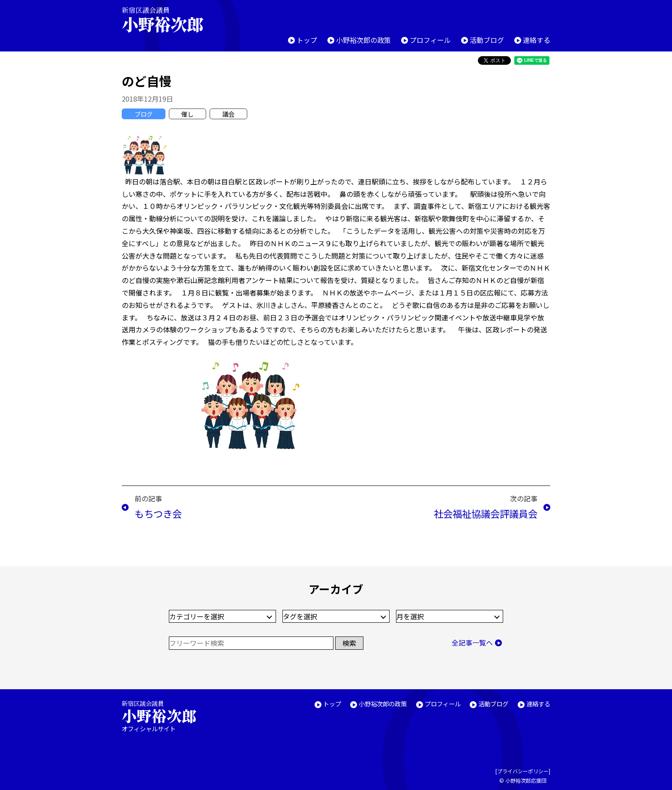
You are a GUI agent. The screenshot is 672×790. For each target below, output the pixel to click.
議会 (228, 114)
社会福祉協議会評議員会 (486, 513)
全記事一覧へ (472, 642)
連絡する (537, 40)
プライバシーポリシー (523, 771)
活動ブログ (487, 40)
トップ (307, 40)
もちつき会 (158, 513)
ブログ (144, 114)
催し (187, 114)
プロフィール (430, 40)
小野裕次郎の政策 (363, 40)
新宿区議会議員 (170, 20)
